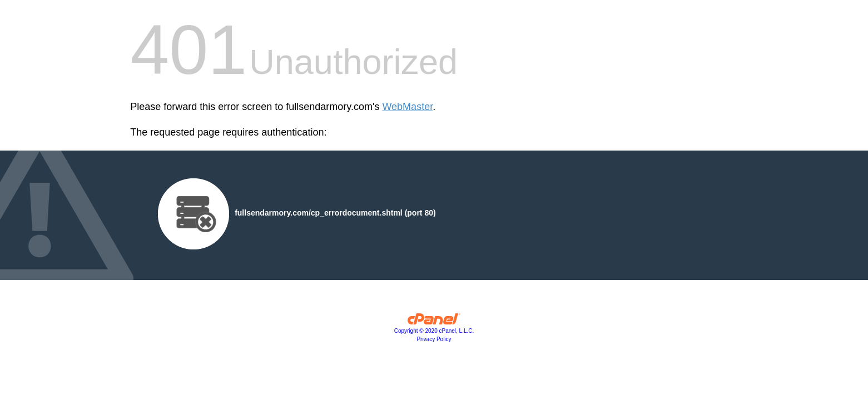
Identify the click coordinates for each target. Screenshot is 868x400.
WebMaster (407, 107)
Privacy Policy (434, 339)
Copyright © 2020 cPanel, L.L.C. (434, 331)
